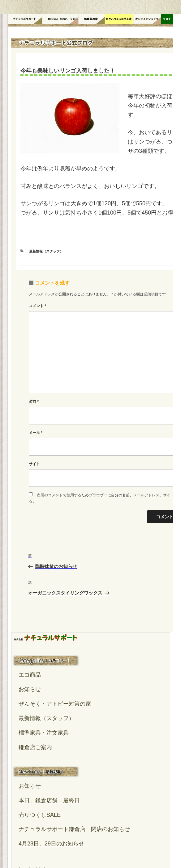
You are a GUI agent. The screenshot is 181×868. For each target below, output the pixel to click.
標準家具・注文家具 (44, 733)
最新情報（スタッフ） (46, 251)
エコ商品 (30, 675)
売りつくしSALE (40, 815)
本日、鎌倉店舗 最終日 (49, 800)
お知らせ (30, 689)
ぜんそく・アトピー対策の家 (55, 704)
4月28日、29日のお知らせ (51, 844)
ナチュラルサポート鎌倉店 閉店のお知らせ (74, 829)
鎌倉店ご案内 (35, 747)
